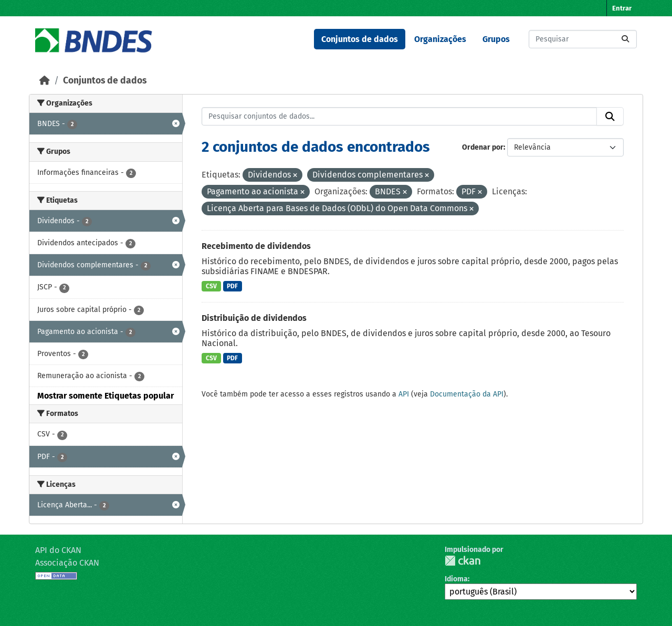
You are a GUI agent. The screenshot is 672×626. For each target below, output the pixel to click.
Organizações (440, 39)
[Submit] (625, 39)
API (404, 394)
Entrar (622, 8)
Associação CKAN (67, 563)
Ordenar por (483, 147)
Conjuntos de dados (360, 39)
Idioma (456, 579)
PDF (232, 286)
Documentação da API (467, 394)
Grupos (496, 39)
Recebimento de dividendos (256, 246)
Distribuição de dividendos (254, 318)
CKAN (463, 561)
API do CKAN (58, 550)
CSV (211, 286)
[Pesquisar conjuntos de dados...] (583, 39)
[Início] (45, 81)
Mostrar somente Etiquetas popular (106, 396)
